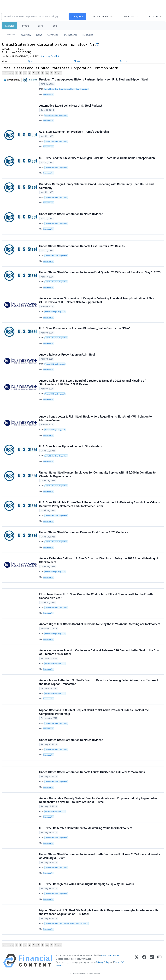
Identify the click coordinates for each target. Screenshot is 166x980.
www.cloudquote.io (111, 955)
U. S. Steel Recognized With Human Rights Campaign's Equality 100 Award (87, 884)
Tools (54, 26)
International (70, 35)
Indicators (153, 16)
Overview (26, 35)
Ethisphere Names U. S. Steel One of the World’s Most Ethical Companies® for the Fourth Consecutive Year (96, 596)
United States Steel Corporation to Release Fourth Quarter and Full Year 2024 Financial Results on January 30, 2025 (100, 856)
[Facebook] (144, 961)
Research (124, 61)
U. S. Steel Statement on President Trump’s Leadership (74, 132)
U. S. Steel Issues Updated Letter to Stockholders (71, 446)
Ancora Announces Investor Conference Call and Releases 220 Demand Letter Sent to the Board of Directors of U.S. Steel (100, 652)
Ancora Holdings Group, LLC (55, 312)
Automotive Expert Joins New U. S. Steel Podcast (71, 106)
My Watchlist (128, 16)
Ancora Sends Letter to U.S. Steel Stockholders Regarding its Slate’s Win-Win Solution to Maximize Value (95, 418)
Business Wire (48, 95)
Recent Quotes (101, 16)
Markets (9, 26)
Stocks (26, 26)
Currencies (53, 35)
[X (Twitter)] (137, 961)
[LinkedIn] (152, 961)
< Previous (8, 73)
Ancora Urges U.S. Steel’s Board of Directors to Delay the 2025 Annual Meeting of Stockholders (100, 624)
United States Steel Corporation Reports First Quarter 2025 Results (82, 246)
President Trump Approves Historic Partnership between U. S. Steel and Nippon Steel (93, 80)
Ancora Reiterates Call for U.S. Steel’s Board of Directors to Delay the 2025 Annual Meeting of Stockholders (99, 560)
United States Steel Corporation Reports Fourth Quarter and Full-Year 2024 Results (92, 772)
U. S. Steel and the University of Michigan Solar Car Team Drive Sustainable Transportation (97, 158)
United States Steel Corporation (56, 115)
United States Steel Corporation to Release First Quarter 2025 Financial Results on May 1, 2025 (100, 272)
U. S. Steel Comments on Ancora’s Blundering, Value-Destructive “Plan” (85, 328)
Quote (31, 61)
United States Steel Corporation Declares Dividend (71, 214)
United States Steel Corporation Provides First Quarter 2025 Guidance (84, 532)
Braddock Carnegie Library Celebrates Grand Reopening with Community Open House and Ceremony (96, 186)
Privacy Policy (103, 962)
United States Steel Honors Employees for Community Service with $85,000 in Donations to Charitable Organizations (97, 474)
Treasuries (88, 35)
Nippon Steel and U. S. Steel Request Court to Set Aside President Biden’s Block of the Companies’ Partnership (94, 712)
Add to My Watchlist (50, 56)
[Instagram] (159, 961)
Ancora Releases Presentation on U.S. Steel (67, 355)
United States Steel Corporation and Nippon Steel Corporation (66, 89)
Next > (58, 73)
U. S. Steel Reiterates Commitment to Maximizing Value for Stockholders (86, 828)
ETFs (40, 26)
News (39, 35)
